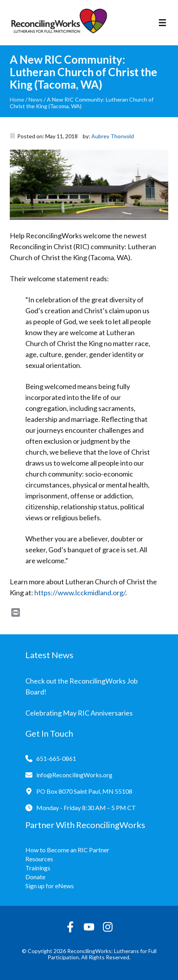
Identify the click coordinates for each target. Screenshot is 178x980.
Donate (35, 877)
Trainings (38, 868)
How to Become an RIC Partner (67, 850)
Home (17, 99)
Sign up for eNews (50, 886)
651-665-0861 (56, 758)
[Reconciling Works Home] (59, 23)
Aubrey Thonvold (113, 136)
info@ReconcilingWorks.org (74, 775)
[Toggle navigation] (162, 23)
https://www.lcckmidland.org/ (80, 593)
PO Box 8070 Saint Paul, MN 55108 (84, 791)
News (36, 99)
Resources (39, 859)
